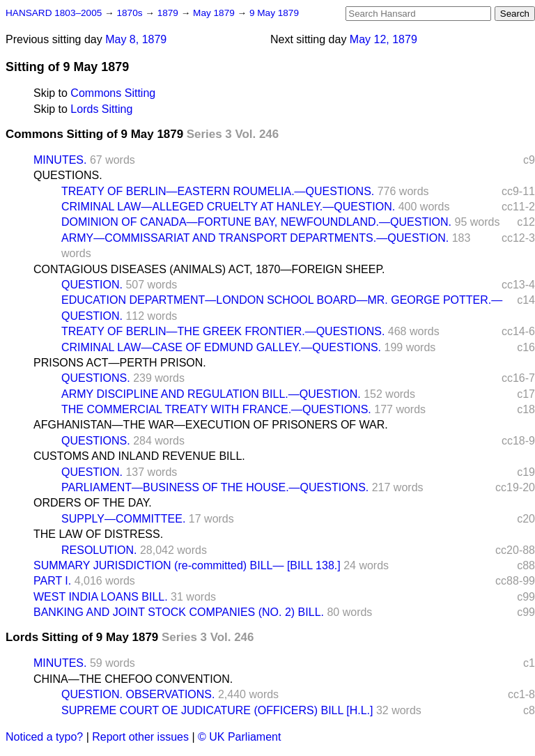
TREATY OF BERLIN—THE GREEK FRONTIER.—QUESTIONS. (223, 331)
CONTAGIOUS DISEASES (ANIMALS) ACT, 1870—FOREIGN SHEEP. (209, 269)
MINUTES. (60, 160)
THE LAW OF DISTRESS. (98, 534)
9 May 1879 (274, 13)
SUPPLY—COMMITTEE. (123, 519)
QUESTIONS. (68, 175)
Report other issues (140, 737)
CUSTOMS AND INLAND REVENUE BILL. (139, 456)
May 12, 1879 (383, 39)
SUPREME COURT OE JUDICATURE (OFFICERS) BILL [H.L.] (217, 710)
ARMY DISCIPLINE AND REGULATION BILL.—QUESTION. (211, 394)
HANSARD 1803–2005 (54, 13)
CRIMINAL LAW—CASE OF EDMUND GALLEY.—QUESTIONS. (221, 347)
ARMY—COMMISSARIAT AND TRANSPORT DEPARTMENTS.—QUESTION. (255, 238)
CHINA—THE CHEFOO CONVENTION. (133, 679)
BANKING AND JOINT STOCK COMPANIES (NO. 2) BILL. (179, 612)
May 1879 (215, 13)
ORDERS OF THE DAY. (93, 503)
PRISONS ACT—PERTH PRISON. (120, 363)
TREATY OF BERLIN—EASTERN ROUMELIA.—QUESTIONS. (218, 191)
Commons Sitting (113, 93)
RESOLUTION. (99, 550)
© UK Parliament (239, 737)
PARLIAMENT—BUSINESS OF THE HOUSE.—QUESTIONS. (215, 487)
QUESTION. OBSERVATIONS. (138, 694)
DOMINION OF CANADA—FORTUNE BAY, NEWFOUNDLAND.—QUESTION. (256, 222)
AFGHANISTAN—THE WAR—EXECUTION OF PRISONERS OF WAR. (211, 425)
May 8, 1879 (136, 39)
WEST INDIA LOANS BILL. (101, 597)
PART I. (52, 581)
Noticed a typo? (44, 737)
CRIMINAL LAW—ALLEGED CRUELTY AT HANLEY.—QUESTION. (228, 207)
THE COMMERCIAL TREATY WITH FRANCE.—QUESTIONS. (216, 409)
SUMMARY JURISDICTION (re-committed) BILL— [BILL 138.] (187, 565)
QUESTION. (92, 285)
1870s (131, 13)
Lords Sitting (101, 109)
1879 (169, 13)
